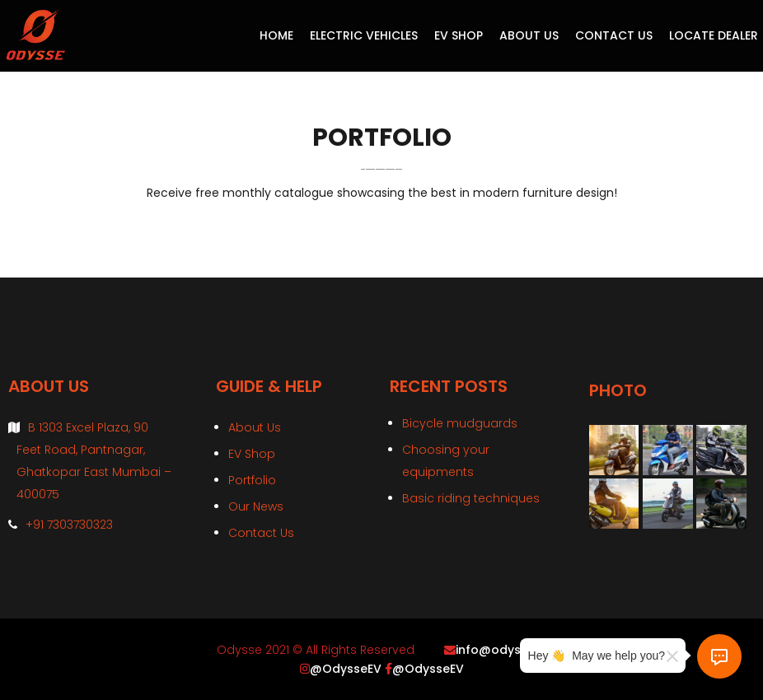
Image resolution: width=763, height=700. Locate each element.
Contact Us (614, 35)
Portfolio (252, 480)
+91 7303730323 (69, 525)
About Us (529, 35)
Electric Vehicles (364, 35)
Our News (256, 506)
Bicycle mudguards (460, 423)
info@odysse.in (501, 650)
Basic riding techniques (471, 498)
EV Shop (459, 35)
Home (276, 35)
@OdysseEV (346, 669)
